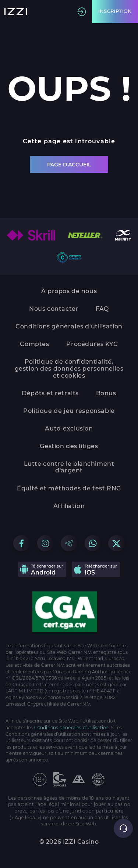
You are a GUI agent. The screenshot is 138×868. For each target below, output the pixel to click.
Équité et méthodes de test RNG (69, 488)
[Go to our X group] (116, 543)
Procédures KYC (92, 344)
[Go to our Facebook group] (22, 543)
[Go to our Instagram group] (45, 543)
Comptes (34, 344)
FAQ (102, 309)
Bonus (106, 393)
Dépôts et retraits (50, 393)
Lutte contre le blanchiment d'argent (69, 467)
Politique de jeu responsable (69, 411)
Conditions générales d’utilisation (72, 728)
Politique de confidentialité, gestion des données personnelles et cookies (69, 368)
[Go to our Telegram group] (69, 543)
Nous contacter (54, 309)
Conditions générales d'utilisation (69, 326)
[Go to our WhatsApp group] (93, 543)
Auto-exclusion (69, 428)
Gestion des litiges (69, 446)
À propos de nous (69, 291)
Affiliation (69, 506)
